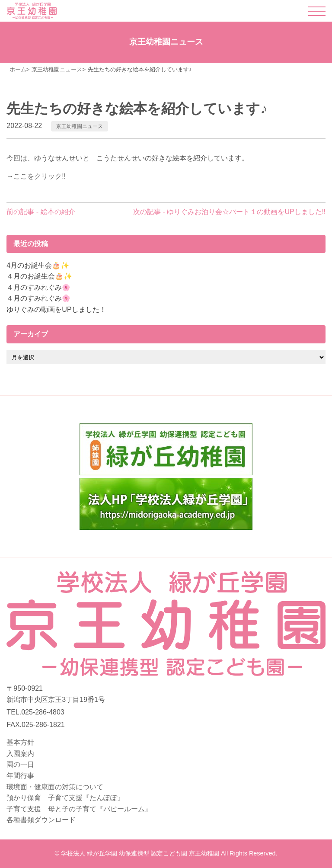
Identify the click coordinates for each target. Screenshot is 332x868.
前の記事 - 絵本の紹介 (41, 212)
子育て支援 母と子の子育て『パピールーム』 (79, 809)
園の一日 (20, 764)
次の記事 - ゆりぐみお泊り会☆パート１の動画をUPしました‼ (229, 212)
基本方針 (20, 742)
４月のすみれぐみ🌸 (38, 287)
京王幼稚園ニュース (80, 126)
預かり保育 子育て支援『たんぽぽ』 (65, 798)
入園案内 (20, 754)
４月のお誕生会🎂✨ (39, 276)
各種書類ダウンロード (41, 820)
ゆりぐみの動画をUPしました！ (56, 309)
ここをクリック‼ (39, 176)
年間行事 (20, 776)
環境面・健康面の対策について (55, 787)
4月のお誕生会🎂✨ (38, 265)
